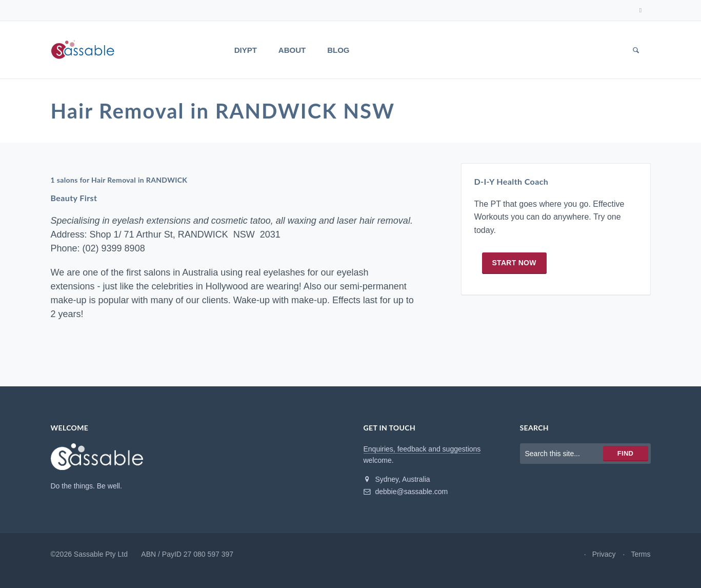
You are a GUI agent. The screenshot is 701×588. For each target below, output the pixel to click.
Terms (640, 554)
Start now (514, 263)
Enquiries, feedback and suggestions (422, 449)
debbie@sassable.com (406, 492)
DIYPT (246, 50)
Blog (338, 50)
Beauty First (74, 198)
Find (625, 453)
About (292, 50)
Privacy (604, 554)
